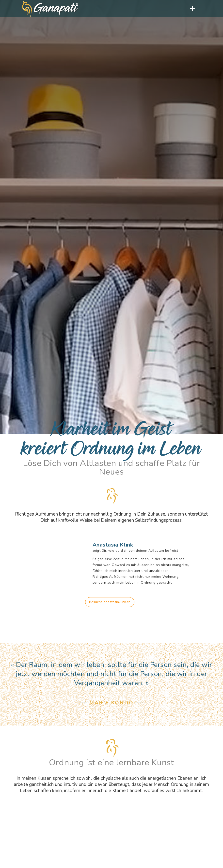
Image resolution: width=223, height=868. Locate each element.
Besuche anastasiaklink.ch (110, 602)
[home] (50, 10)
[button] (192, 9)
